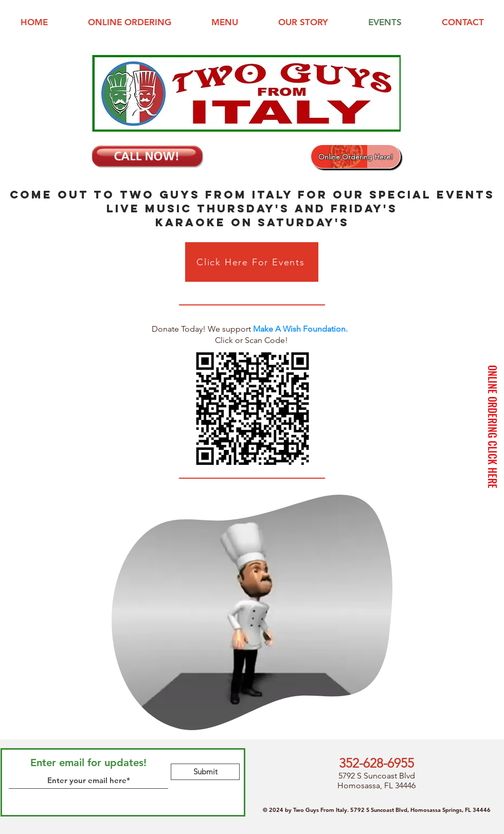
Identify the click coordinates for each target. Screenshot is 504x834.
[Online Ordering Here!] (356, 157)
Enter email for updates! (88, 763)
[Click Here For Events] (252, 262)
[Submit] (205, 772)
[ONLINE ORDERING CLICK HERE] (493, 427)
